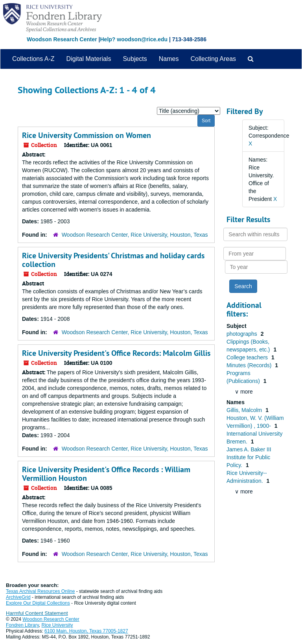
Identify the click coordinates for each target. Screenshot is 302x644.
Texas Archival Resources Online (40, 591)
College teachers (248, 357)
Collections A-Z (33, 59)
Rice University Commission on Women (87, 135)
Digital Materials (89, 59)
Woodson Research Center (62, 39)
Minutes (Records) (250, 365)
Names (169, 59)
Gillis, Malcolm (245, 410)
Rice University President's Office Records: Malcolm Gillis (116, 353)
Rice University (57, 625)
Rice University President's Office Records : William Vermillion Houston (106, 474)
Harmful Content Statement (37, 613)
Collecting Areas (213, 59)
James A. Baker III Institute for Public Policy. (249, 457)
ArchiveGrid (18, 597)
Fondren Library (22, 625)
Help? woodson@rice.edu (134, 39)
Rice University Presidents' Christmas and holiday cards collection (113, 260)
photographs (243, 334)
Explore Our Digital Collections (38, 603)
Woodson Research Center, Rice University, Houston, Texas (135, 235)
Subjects (135, 59)
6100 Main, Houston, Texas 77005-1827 (86, 631)
